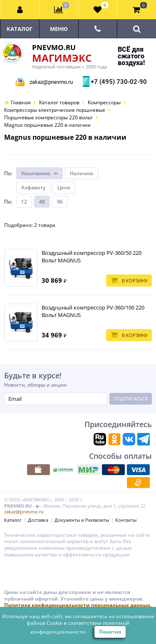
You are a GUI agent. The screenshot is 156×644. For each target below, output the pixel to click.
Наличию (82, 173)
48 (42, 202)
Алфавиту (33, 187)
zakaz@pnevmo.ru (51, 82)
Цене (64, 187)
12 (24, 202)
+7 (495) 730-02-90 (118, 82)
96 (60, 202)
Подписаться (131, 399)
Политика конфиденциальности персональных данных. (78, 605)
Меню (59, 29)
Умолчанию (36, 173)
